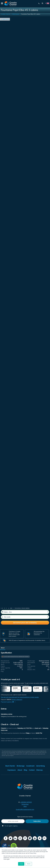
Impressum (12, 770)
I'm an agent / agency (10, 826)
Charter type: (31, 661)
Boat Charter (10, 766)
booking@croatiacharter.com (25, 809)
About (3, 648)
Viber (25, 806)
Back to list (6, 19)
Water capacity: (6, 668)
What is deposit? (17, 700)
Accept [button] (21, 864)
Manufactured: (5, 661)
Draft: (29, 664)
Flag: (2, 671)
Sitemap (39, 770)
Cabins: (30, 668)
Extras (4, 709)
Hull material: (31, 663)
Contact (32, 770)
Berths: (3, 670)
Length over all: (5, 663)
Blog (25, 770)
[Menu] (2, 4)
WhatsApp (25, 804)
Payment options (9, 702)
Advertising (40, 766)
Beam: (3, 664)
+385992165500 (26, 802)
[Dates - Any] (25, 612)
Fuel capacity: (31, 666)
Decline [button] (29, 864)
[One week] (25, 617)
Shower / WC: (31, 670)
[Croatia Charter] (11, 4)
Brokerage (21, 766)
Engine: (3, 666)
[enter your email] (13, 821)
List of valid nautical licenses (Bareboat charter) (16, 657)
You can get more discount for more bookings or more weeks (20, 697)
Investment (30, 766)
